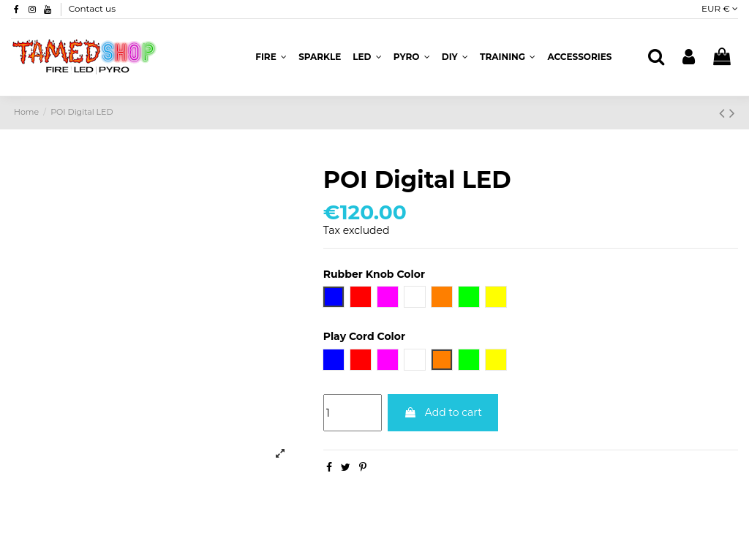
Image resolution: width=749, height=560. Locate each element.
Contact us (92, 8)
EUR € (720, 8)
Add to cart (443, 412)
